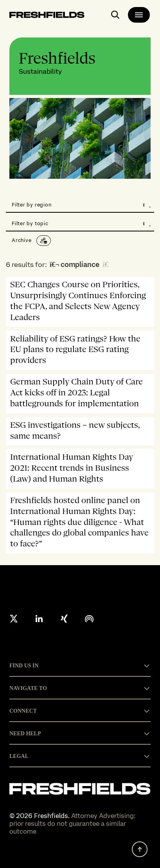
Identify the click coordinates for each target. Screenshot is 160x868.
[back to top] (140, 849)
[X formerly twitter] (14, 619)
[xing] (64, 619)
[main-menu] (139, 15)
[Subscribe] (44, 241)
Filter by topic (81, 223)
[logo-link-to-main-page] (47, 16)
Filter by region (81, 205)
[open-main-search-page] (115, 15)
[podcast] (89, 619)
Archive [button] (22, 240)
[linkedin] (39, 619)
